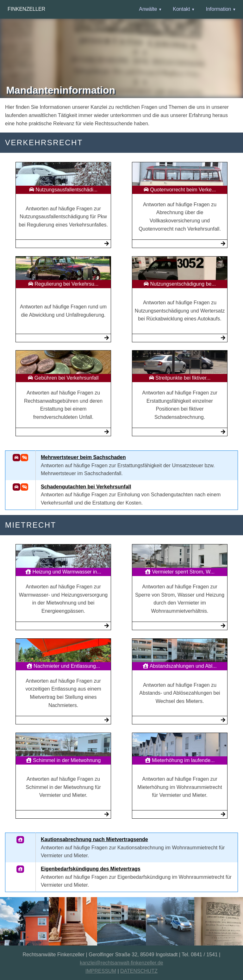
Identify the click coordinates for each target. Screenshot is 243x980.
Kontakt (181, 9)
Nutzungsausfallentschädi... (63, 190)
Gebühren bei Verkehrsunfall (63, 378)
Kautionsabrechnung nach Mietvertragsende (94, 839)
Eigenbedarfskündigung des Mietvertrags (91, 869)
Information (218, 9)
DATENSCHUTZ (139, 971)
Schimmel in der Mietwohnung (63, 760)
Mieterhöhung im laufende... (180, 760)
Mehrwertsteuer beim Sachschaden (83, 457)
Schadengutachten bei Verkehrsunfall (86, 487)
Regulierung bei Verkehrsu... (63, 284)
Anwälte (148, 9)
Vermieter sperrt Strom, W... (180, 572)
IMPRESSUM (101, 971)
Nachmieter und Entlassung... (63, 666)
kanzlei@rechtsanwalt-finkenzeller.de (121, 963)
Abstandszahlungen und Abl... (180, 666)
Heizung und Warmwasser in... (63, 572)
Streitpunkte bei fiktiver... (180, 378)
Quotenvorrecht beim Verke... (180, 190)
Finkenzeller (26, 9)
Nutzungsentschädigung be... (180, 284)
